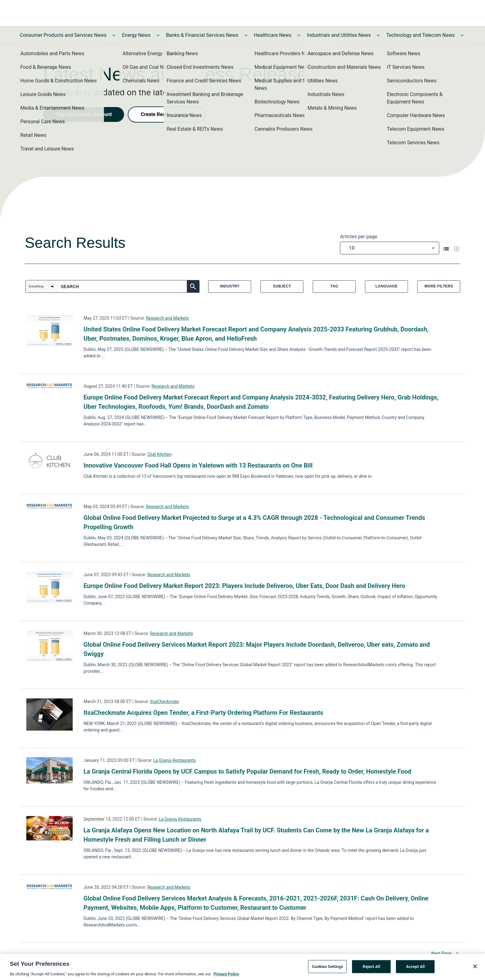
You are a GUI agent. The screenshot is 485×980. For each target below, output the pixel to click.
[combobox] (390, 248)
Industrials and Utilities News (339, 35)
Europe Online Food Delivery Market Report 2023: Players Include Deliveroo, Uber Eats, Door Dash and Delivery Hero (244, 586)
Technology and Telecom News (421, 35)
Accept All (415, 967)
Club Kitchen (159, 454)
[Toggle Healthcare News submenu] (299, 35)
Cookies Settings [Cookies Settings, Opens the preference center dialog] (327, 967)
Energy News (136, 35)
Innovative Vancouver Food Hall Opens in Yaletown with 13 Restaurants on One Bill (198, 465)
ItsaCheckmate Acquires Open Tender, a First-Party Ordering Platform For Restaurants (203, 713)
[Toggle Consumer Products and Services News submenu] (114, 35)
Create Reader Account (166, 114)
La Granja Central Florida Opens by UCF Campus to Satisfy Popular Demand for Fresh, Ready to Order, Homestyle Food (247, 771)
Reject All (372, 967)
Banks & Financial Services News (202, 35)
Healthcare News (273, 35)
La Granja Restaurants (174, 760)
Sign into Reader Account (84, 114)
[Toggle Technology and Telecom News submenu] (462, 35)
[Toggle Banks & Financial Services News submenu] (246, 35)
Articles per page (358, 237)
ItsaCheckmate (165, 702)
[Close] (475, 967)
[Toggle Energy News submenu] (158, 35)
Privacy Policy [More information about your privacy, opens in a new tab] (226, 975)
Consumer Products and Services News (63, 35)
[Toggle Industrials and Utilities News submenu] (378, 35)
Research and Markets (167, 318)
